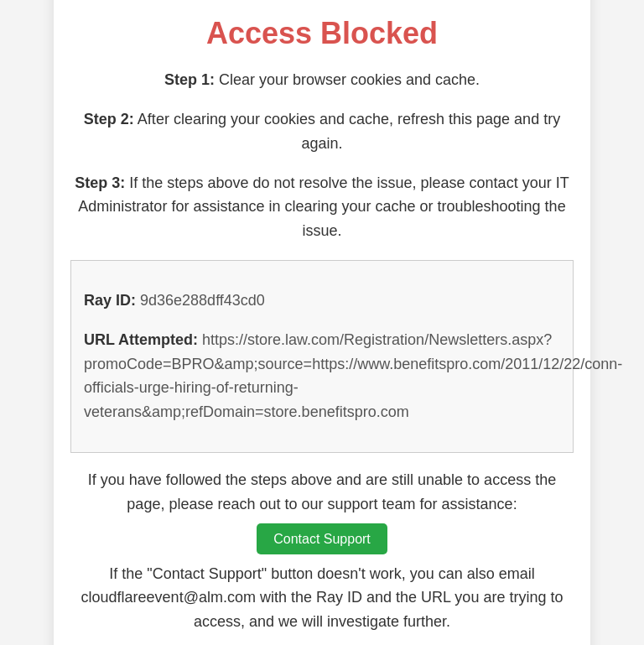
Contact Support (322, 539)
